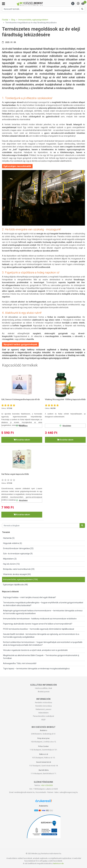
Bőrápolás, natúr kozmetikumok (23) (19, 569)
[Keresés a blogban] (41, 525)
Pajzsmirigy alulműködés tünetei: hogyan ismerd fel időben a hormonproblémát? (38, 624)
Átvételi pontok (44, 692)
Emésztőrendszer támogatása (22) (18, 548)
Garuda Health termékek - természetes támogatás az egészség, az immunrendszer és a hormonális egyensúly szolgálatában (41, 636)
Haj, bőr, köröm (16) (11, 564)
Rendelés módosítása (44, 702)
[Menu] (73, 4)
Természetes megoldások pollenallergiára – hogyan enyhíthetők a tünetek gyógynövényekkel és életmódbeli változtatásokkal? (43, 604)
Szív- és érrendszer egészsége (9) (18, 554)
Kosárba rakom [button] (22, 440)
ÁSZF (44, 720)
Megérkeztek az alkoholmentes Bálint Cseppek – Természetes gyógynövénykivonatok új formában (41, 657)
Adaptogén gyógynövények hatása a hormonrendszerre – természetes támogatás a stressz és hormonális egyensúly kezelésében (43, 612)
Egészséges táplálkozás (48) (15, 585)
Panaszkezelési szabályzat (44, 716)
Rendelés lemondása (44, 706)
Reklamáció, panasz (44, 709)
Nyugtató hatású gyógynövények (20, 344)
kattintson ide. (59, 863)
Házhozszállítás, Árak (44, 688)
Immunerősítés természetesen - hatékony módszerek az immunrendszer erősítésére (40, 619)
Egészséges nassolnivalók (17, 166)
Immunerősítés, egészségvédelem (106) (20, 579)
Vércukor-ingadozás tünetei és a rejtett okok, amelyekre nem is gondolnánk (35, 650)
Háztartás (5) (9, 538)
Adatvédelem (44, 713)
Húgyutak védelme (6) (13, 543)
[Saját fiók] (78, 4)
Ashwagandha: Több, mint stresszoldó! (20, 663)
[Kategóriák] (3, 4)
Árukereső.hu (44, 806)
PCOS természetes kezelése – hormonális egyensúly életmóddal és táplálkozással (39, 629)
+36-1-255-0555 (47, 785)
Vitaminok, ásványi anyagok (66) (17, 574)
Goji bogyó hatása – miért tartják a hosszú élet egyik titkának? (30, 597)
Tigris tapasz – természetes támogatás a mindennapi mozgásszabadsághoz (36, 669)
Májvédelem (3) (10, 559)
